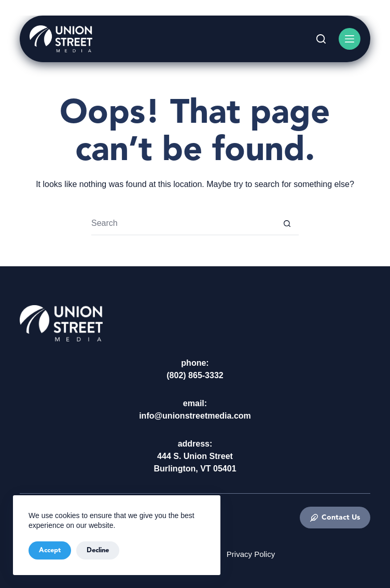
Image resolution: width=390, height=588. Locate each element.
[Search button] (287, 224)
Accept (50, 550)
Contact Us (335, 517)
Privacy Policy (251, 554)
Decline (98, 550)
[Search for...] (183, 224)
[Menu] (350, 39)
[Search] (321, 39)
